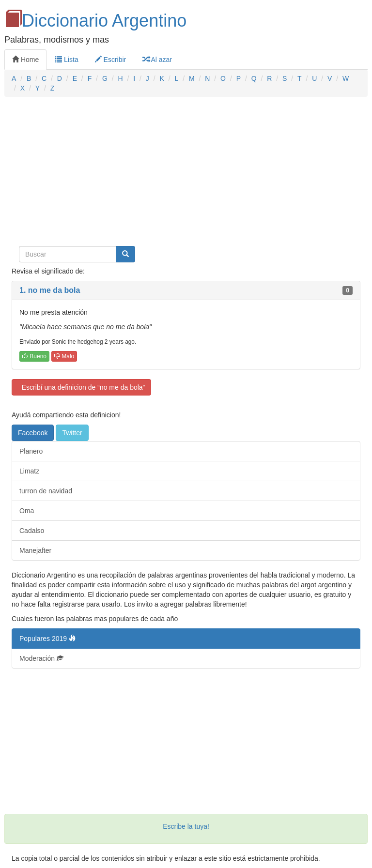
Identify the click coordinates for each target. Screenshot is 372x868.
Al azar (157, 60)
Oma (27, 511)
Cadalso (32, 531)
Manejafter (35, 550)
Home (25, 60)
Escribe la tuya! (186, 826)
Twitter (72, 433)
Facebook (33, 433)
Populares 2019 (47, 639)
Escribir (111, 60)
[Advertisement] (186, 174)
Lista (67, 60)
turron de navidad (46, 491)
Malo (64, 356)
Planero (31, 451)
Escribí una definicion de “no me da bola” (81, 387)
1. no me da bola (50, 290)
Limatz (29, 471)
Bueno (34, 356)
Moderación (41, 658)
